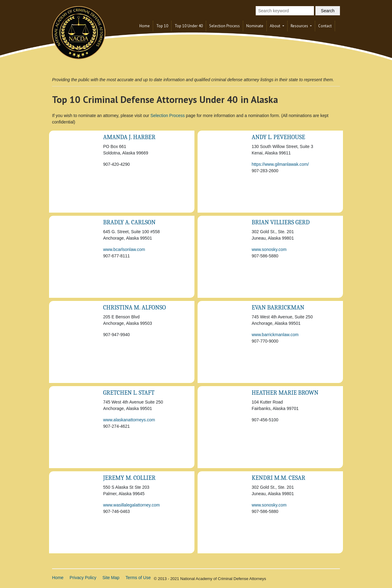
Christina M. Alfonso (135, 307)
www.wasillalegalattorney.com (132, 505)
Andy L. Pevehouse (279, 137)
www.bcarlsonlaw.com (124, 249)
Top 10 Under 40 (189, 26)
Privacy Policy (83, 578)
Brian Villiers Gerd (281, 222)
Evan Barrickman (278, 307)
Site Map (111, 578)
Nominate (255, 26)
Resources (300, 26)
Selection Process (224, 26)
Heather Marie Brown (285, 393)
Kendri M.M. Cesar (279, 478)
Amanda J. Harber (129, 137)
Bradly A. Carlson (129, 222)
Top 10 (162, 26)
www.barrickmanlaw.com (275, 335)
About (275, 26)
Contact (325, 26)
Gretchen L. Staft (129, 393)
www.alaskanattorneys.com (129, 420)
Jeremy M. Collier (129, 478)
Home (145, 26)
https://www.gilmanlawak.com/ (280, 164)
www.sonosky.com (269, 249)
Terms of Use (138, 578)
